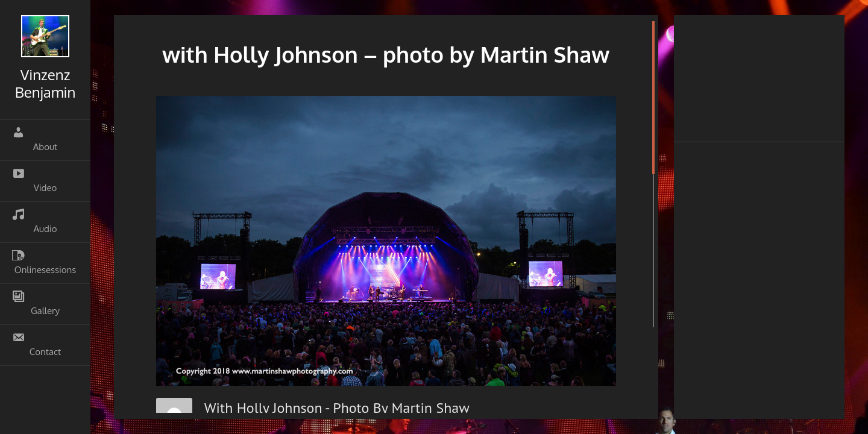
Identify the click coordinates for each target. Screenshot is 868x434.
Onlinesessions (44, 262)
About (35, 139)
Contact (36, 344)
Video (34, 180)
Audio (35, 221)
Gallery (36, 303)
